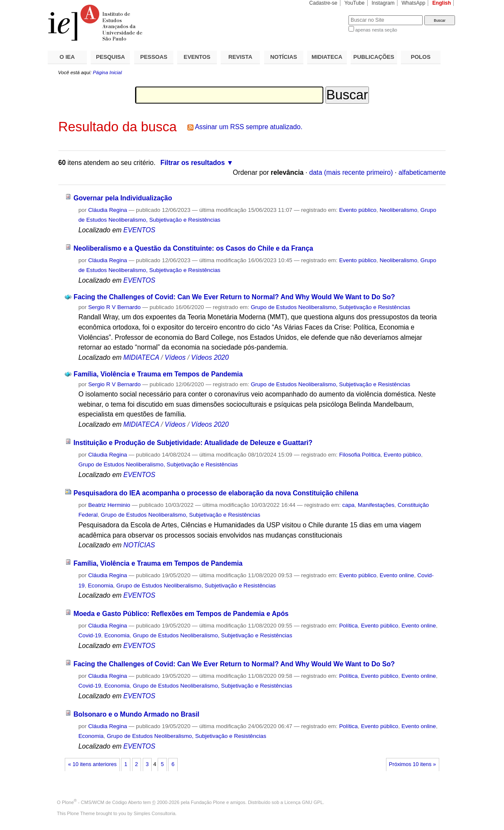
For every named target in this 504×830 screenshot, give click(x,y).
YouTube (354, 3)
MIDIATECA (327, 57)
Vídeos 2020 (210, 357)
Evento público (358, 210)
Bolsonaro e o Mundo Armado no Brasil (136, 714)
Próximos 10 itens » (412, 764)
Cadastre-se (323, 3)
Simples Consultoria (155, 813)
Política (348, 626)
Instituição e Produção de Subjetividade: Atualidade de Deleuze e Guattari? (193, 443)
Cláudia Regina (108, 210)
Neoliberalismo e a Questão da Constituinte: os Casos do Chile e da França (193, 248)
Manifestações (376, 505)
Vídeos (175, 357)
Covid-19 (90, 635)
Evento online (397, 575)
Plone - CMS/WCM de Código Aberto (102, 802)
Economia (100, 586)
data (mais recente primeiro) (351, 172)
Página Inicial (107, 72)
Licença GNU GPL (304, 802)
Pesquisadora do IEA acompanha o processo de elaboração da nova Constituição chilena (216, 493)
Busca (328, 15)
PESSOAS (154, 57)
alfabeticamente (422, 172)
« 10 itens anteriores (92, 764)
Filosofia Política (360, 455)
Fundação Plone (208, 802)
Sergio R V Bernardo (114, 307)
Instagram (383, 3)
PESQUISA (110, 57)
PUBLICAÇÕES (374, 57)
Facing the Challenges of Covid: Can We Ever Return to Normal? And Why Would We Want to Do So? (234, 297)
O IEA (67, 57)
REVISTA (240, 57)
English (442, 3)
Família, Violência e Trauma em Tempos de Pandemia (158, 374)
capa (348, 505)
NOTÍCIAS (284, 57)
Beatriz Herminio (109, 505)
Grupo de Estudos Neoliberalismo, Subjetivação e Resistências (331, 307)
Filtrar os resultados (193, 163)
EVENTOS (197, 57)
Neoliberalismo (398, 210)
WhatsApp (413, 3)
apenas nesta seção (376, 30)
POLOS (420, 57)
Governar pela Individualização (123, 198)
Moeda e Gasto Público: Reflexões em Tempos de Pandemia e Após (181, 614)
